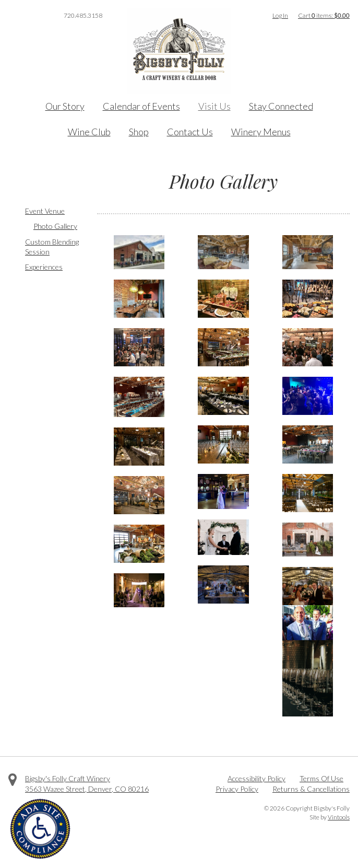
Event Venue (45, 211)
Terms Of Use (321, 778)
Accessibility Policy (256, 778)
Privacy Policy (237, 789)
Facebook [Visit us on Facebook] (13, 16)
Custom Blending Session (52, 247)
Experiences (44, 267)
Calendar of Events (141, 106)
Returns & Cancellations (311, 789)
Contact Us (190, 132)
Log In (280, 15)
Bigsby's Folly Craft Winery (68, 778)
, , (87, 789)
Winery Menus (261, 132)
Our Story (65, 106)
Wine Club (89, 132)
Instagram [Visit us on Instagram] (42, 16)
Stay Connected (281, 106)
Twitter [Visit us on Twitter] (27, 16)
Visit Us (214, 106)
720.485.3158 (83, 15)
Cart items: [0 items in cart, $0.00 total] (324, 15)
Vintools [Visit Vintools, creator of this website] (339, 817)
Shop (139, 132)
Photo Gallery (55, 226)
